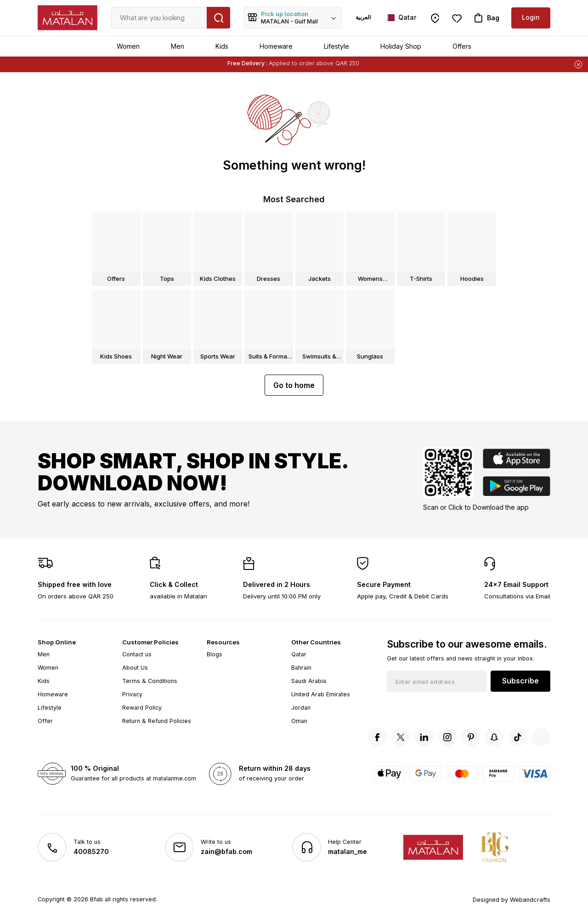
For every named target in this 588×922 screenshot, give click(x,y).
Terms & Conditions (150, 681)
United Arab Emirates (321, 694)
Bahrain (301, 668)
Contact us (137, 654)
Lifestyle (336, 46)
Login (531, 17)
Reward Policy (142, 708)
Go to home (294, 385)
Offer (45, 721)
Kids (222, 46)
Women (128, 46)
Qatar (299, 654)
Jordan (301, 708)
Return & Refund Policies (157, 721)
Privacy (132, 694)
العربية (363, 17)
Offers (462, 46)
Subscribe (520, 681)
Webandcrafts (531, 899)
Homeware (276, 46)
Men (178, 46)
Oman (299, 721)
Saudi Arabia (309, 681)
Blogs (215, 654)
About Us (135, 668)
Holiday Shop (401, 46)
